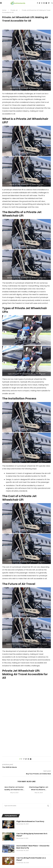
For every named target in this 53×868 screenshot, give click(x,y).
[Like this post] (21, 759)
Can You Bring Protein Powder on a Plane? (31, 859)
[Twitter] (39, 3)
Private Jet (14, 10)
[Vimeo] (49, 3)
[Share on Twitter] (26, 759)
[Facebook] (37, 3)
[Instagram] (42, 3)
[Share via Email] (31, 759)
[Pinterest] (44, 3)
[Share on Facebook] (24, 759)
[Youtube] (46, 3)
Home (4, 10)
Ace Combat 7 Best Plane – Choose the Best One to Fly (33, 847)
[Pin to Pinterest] (28, 759)
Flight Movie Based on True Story (30, 821)
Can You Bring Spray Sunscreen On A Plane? (32, 835)
